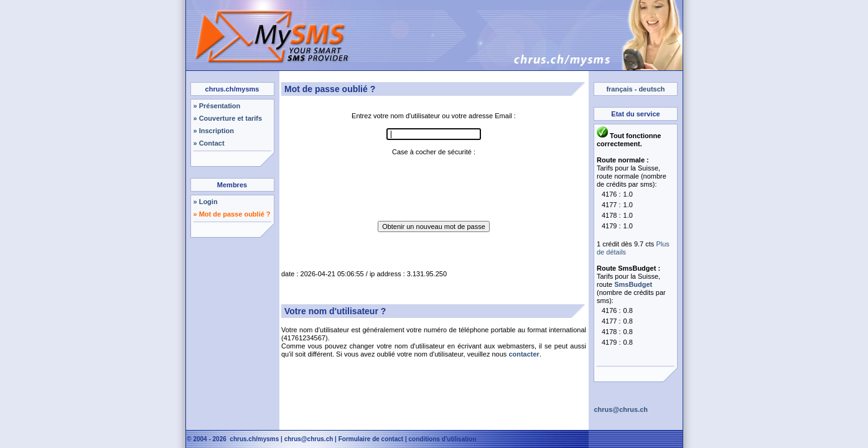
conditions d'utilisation (443, 439)
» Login (206, 202)
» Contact (209, 143)
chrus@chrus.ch (309, 439)
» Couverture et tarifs (228, 118)
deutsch (651, 89)
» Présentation (217, 106)
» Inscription (214, 131)
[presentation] (434, 180)
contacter (524, 354)
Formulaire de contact (371, 439)
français (619, 89)
